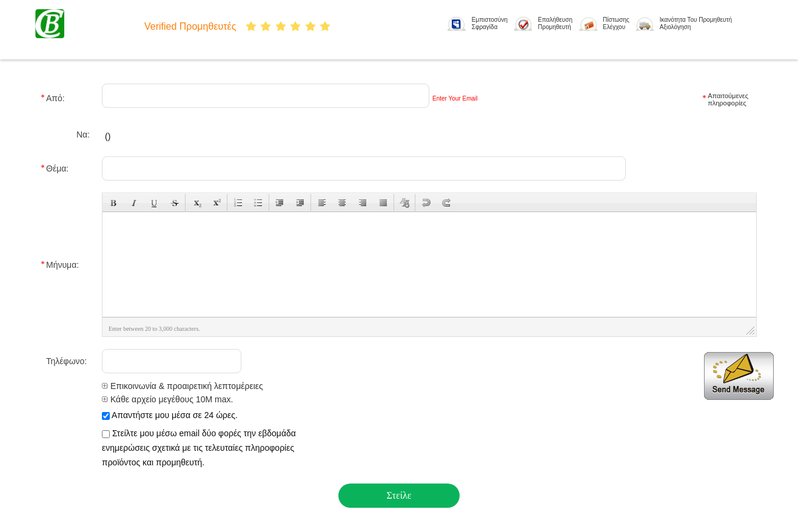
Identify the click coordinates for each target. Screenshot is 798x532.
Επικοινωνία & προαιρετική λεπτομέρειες (183, 386)
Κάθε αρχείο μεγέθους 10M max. (167, 399)
